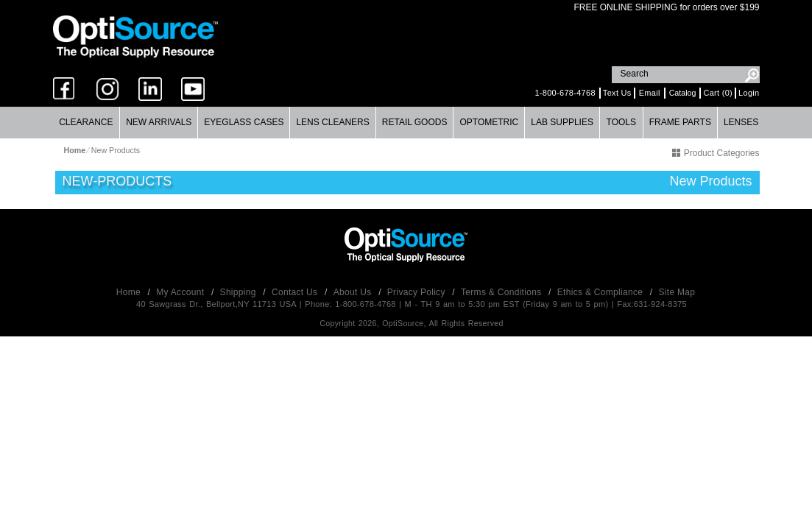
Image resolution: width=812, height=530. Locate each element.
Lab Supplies (562, 122)
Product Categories (716, 153)
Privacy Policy (418, 292)
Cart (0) (718, 93)
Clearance (86, 122)
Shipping (240, 292)
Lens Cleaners (332, 122)
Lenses (741, 122)
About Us (354, 292)
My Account (181, 292)
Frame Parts (680, 122)
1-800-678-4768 (565, 93)
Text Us (617, 93)
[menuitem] (87, 123)
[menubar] (406, 123)
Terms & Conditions (502, 292)
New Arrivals (159, 122)
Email (650, 93)
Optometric (489, 122)
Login (749, 93)
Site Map (677, 292)
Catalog (683, 93)
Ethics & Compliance (601, 292)
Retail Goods (415, 122)
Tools (621, 122)
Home (130, 292)
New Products (116, 150)
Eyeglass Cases (244, 122)
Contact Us (296, 292)
